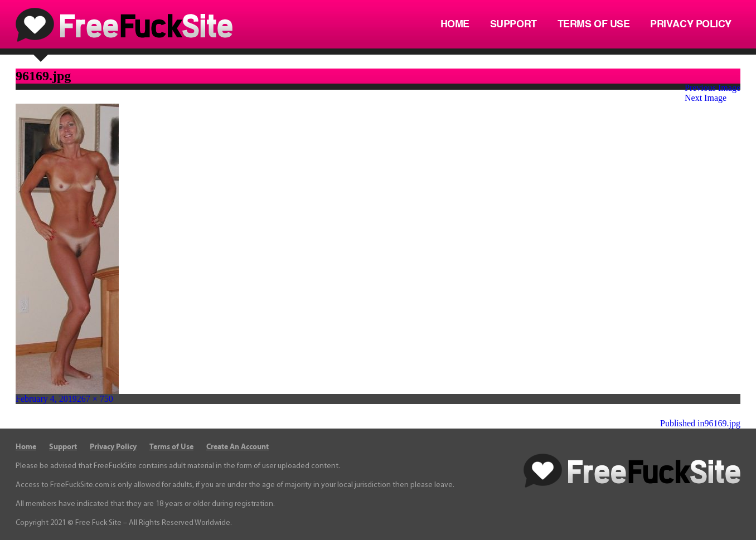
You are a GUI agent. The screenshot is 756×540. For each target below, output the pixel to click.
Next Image (706, 98)
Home (455, 25)
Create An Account (238, 447)
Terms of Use (594, 25)
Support (513, 25)
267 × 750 (95, 399)
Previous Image (713, 88)
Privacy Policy (691, 25)
